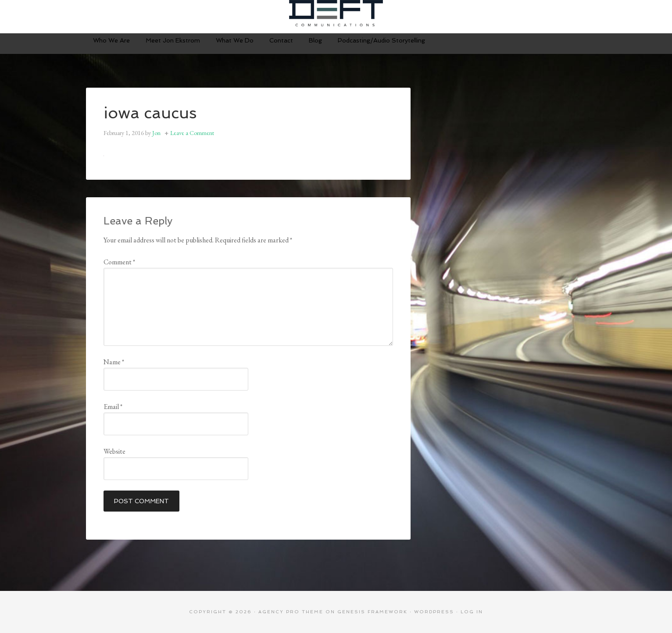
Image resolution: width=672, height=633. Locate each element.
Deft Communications (336, 13)
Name (114, 362)
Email (113, 407)
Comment (119, 262)
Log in (472, 612)
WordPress (434, 612)
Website (114, 451)
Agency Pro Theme (291, 612)
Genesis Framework (372, 612)
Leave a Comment (192, 133)
